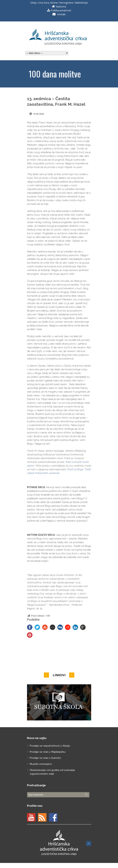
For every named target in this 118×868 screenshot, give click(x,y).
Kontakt (61, 14)
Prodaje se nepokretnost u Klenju (50, 746)
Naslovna (61, 7)
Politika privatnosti (61, 10)
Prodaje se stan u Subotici (45, 758)
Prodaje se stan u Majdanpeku (48, 752)
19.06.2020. (39, 114)
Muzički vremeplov (41, 764)
